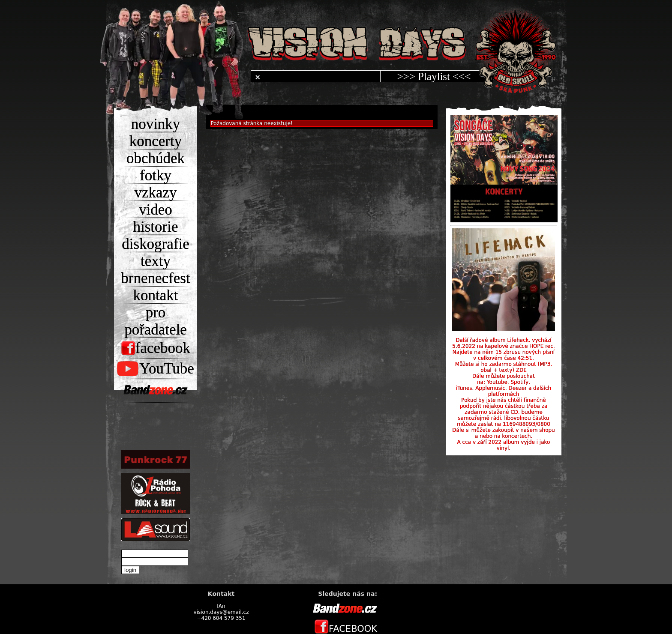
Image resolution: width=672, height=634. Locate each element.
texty (156, 261)
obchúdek (156, 158)
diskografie (155, 244)
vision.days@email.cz (221, 612)
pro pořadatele (156, 321)
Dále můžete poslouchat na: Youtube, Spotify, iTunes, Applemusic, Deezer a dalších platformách (504, 385)
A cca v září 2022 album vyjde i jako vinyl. (504, 445)
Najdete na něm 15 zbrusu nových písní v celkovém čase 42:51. (504, 355)
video (156, 210)
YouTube (155, 369)
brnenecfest (155, 278)
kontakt (156, 295)
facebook (156, 348)
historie (156, 227)
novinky (156, 124)
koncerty (156, 141)
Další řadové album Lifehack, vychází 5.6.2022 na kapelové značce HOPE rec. (503, 343)
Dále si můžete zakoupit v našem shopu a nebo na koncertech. (503, 433)
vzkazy (155, 193)
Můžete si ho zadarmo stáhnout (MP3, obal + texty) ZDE (504, 367)
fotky (156, 175)
